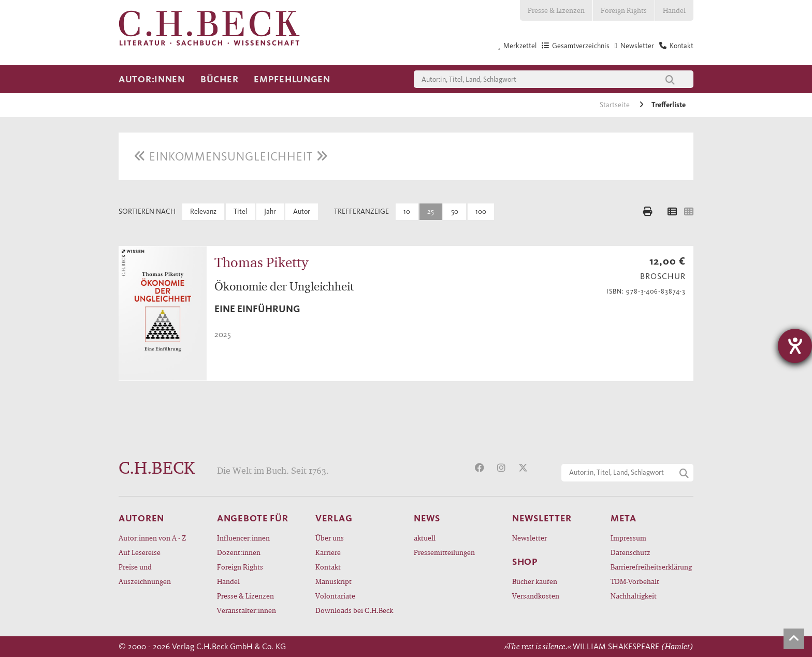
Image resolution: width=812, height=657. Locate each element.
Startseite (615, 105)
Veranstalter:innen (247, 610)
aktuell (425, 538)
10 (407, 211)
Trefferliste (669, 105)
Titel (240, 211)
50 (455, 211)
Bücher (219, 79)
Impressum (628, 538)
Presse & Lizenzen (556, 10)
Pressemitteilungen (444, 552)
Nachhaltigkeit (634, 596)
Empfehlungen (292, 79)
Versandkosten (536, 596)
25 (431, 211)
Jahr (270, 211)
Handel (674, 10)
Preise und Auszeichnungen (145, 574)
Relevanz (203, 211)
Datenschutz (630, 552)
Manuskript (334, 581)
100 (481, 211)
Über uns (330, 538)
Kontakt (328, 567)
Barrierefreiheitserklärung (651, 567)
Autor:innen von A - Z (152, 538)
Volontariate (335, 596)
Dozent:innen (239, 552)
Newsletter (530, 538)
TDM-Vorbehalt (635, 581)
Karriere (328, 552)
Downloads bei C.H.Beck (354, 610)
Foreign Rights (624, 10)
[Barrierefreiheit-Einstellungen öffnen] (795, 346)
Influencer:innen (243, 538)
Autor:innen (152, 79)
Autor (302, 211)
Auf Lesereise (140, 552)
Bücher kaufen (535, 581)
